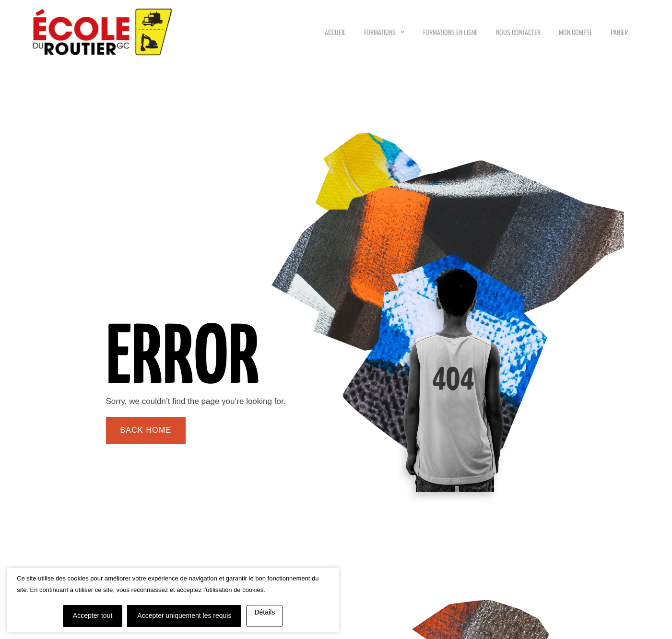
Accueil (335, 32)
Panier (619, 32)
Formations (384, 32)
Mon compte (576, 32)
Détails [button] (121, 617)
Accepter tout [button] (61, 593)
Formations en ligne (450, 32)
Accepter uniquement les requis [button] (153, 593)
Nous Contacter (518, 32)
